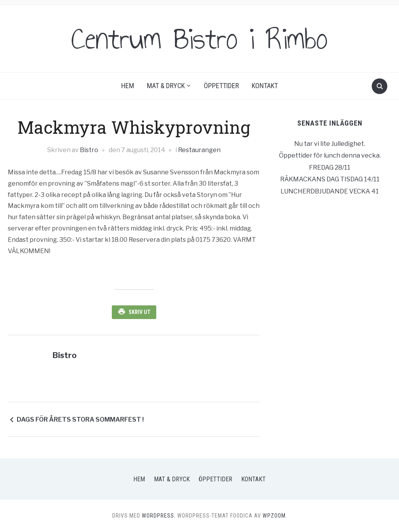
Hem (128, 86)
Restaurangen (199, 150)
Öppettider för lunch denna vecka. (330, 155)
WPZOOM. (275, 516)
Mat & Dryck (166, 86)
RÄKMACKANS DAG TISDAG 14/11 (330, 179)
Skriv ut (139, 312)
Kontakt (265, 86)
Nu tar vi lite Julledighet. (330, 144)
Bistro (89, 150)
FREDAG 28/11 (330, 168)
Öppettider (221, 86)
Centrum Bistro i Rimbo (199, 39)
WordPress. (159, 516)
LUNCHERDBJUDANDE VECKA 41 (330, 191)
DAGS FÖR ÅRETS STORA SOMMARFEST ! (80, 419)
